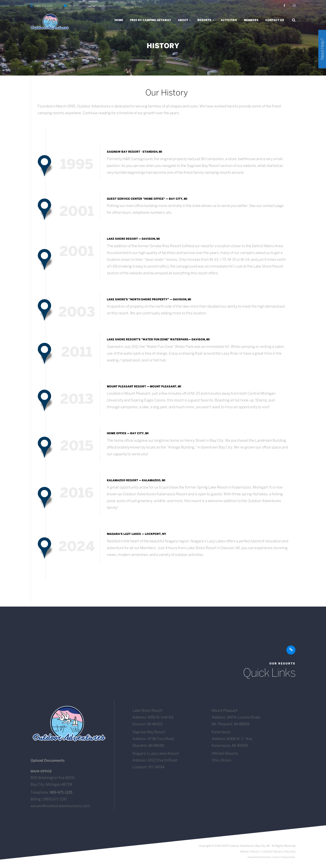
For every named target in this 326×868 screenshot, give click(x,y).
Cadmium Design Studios (284, 857)
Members (251, 20)
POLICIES (290, 852)
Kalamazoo (221, 732)
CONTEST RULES (272, 852)
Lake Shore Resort (147, 711)
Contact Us (275, 20)
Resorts (206, 20)
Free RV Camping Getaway (151, 20)
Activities (229, 20)
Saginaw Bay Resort (149, 732)
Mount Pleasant (225, 711)
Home (119, 20)
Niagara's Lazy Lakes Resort (156, 754)
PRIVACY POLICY (250, 852)
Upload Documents (48, 761)
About (184, 20)
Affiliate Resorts (225, 754)
